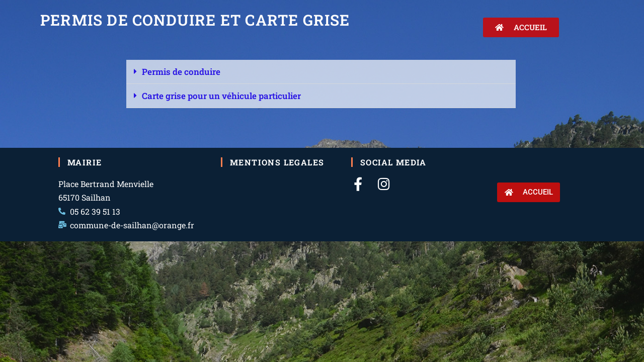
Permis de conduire (181, 72)
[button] (321, 72)
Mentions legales (277, 162)
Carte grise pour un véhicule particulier (221, 96)
